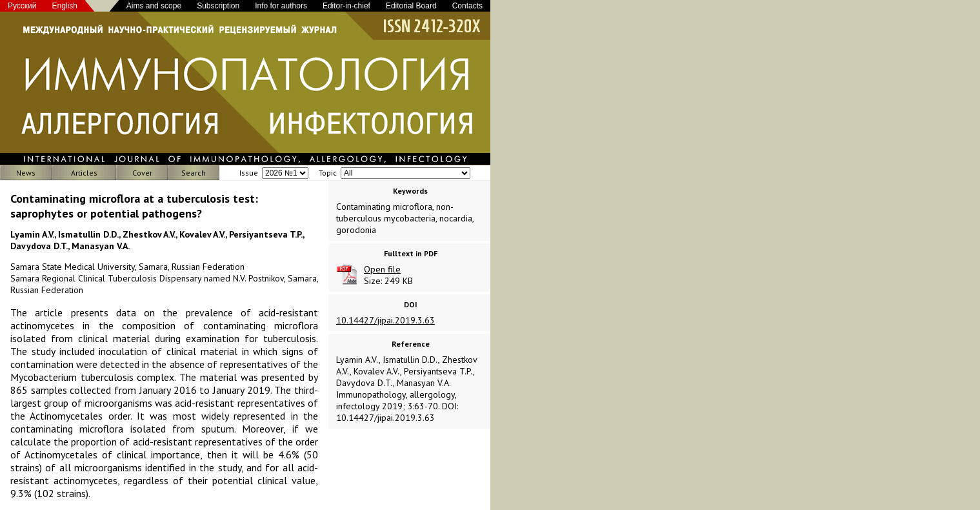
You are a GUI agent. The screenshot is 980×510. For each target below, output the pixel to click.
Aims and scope (154, 6)
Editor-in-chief (346, 6)
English (65, 6)
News (26, 173)
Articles (84, 173)
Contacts (467, 6)
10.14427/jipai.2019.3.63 (385, 320)
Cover (142, 173)
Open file (382, 269)
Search (194, 173)
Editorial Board (411, 6)
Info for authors (281, 6)
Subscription (218, 6)
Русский (22, 6)
